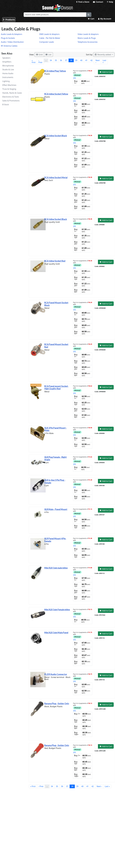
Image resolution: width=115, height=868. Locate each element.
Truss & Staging (9, 89)
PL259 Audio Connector (56, 674)
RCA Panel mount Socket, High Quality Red (56, 387)
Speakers (6, 58)
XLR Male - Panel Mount (56, 509)
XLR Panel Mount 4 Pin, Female (55, 540)
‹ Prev (40, 61)
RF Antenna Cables (9, 46)
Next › (98, 61)
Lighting (6, 81)
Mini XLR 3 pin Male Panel (56, 633)
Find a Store (83, 2)
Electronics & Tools (11, 97)
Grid (39, 55)
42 (91, 60)
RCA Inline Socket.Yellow (56, 94)
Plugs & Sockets (8, 38)
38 (71, 60)
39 (76, 60)
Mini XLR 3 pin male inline (56, 568)
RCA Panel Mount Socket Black (56, 304)
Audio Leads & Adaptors (12, 34)
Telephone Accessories (88, 42)
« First (34, 61)
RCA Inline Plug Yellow (55, 71)
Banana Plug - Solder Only (57, 703)
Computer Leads (47, 42)
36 (61, 60)
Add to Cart (106, 72)
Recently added (103, 55)
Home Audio (8, 73)
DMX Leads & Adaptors (49, 34)
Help (110, 2)
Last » (104, 61)
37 (66, 60)
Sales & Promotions (11, 101)
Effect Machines (9, 85)
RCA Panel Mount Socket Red (56, 346)
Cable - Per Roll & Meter (50, 38)
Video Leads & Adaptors (88, 34)
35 (56, 60)
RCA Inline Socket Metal (56, 177)
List (48, 55)
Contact (98, 2)
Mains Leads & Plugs (87, 38)
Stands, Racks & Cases (12, 93)
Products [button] (9, 20)
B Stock (6, 105)
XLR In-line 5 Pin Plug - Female (55, 481)
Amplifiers (7, 62)
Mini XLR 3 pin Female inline (57, 610)
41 (86, 60)
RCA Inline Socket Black (56, 136)
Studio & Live (8, 70)
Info (74, 78)
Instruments (8, 77)
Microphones (8, 66)
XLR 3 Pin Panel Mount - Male (56, 429)
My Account (105, 19)
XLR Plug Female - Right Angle (56, 458)
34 (51, 60)
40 (81, 60)
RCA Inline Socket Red (55, 261)
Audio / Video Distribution (12, 42)
